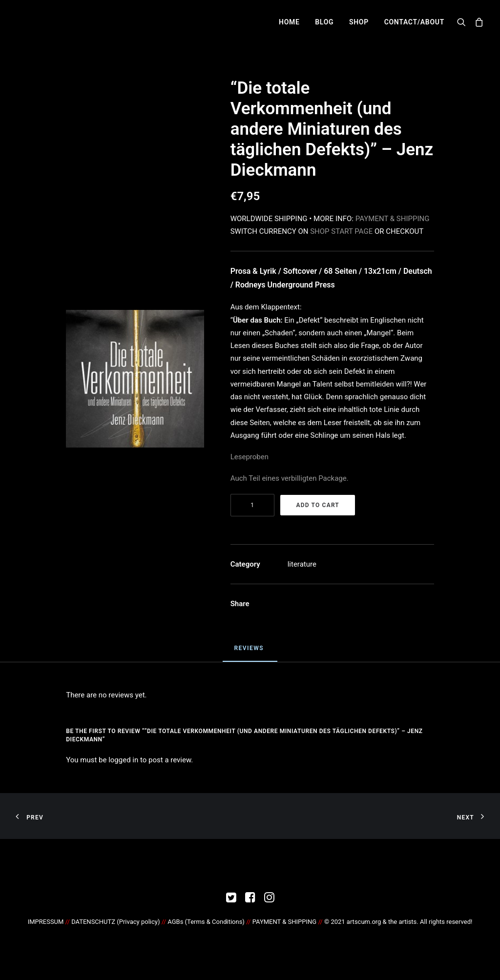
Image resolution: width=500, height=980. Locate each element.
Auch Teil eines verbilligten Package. (290, 478)
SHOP (359, 22)
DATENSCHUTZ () (115, 922)
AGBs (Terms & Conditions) (206, 922)
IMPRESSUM (46, 922)
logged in (123, 760)
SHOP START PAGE (341, 231)
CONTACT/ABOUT (414, 22)
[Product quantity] (252, 505)
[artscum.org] (24, 22)
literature (302, 564)
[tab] (250, 653)
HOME (289, 22)
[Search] (464, 22)
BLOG (324, 22)
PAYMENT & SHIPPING (393, 219)
